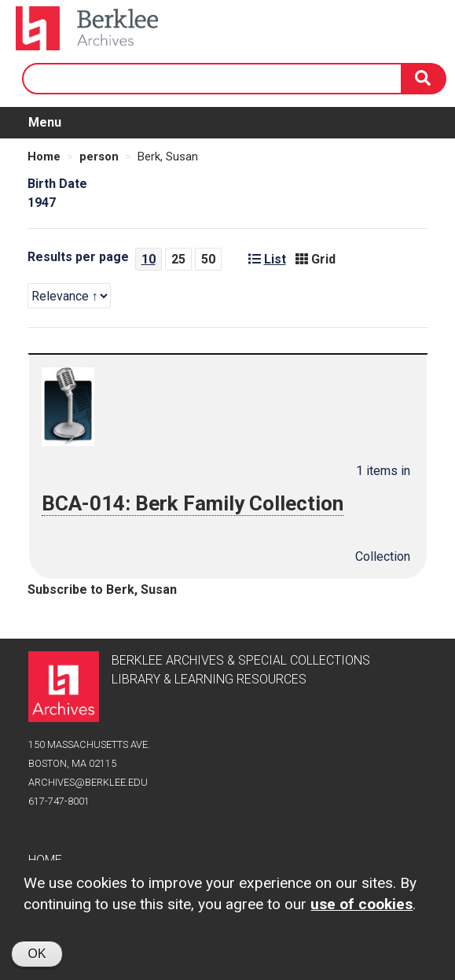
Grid (316, 259)
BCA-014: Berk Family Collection (194, 503)
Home (44, 157)
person (99, 157)
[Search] (424, 79)
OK (37, 956)
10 (149, 259)
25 (178, 259)
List (267, 259)
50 (208, 259)
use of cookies (361, 906)
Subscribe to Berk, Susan (102, 589)
